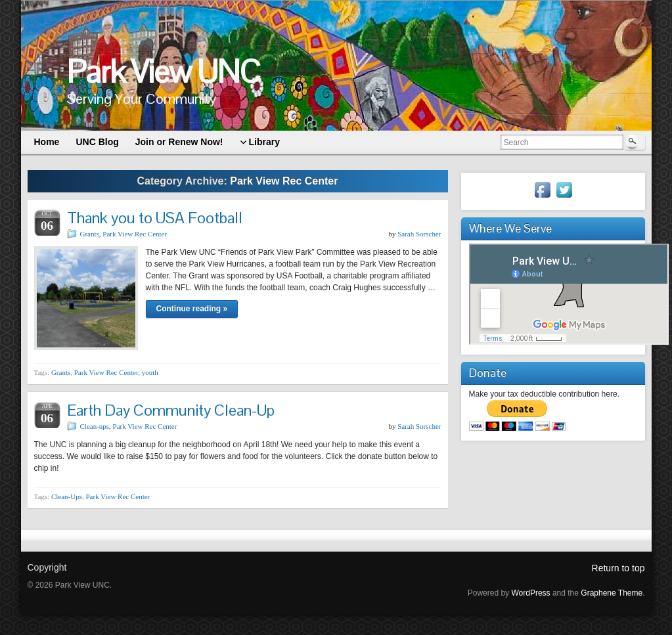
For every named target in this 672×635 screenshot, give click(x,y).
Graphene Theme (612, 593)
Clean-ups (95, 426)
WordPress (530, 593)
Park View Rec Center (135, 234)
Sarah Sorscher (419, 234)
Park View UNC (164, 72)
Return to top (618, 568)
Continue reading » (192, 309)
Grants (90, 234)
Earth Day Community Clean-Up (171, 410)
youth (150, 372)
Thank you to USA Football (155, 218)
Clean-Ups (67, 496)
